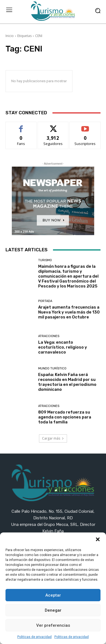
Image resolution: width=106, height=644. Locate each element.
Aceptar (53, 595)
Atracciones (49, 336)
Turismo (45, 260)
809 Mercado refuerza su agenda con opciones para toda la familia (65, 417)
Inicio (10, 36)
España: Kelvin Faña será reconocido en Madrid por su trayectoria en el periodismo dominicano (67, 382)
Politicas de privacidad (34, 637)
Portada (45, 301)
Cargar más (53, 438)
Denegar (53, 610)
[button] (98, 539)
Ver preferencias (53, 625)
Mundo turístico (52, 368)
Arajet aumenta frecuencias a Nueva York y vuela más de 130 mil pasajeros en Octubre (69, 312)
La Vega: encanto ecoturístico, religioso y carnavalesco (63, 347)
